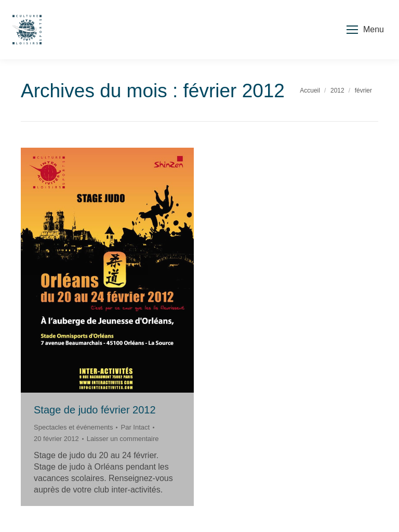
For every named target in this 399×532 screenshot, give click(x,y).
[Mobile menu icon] (365, 30)
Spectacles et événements (73, 427)
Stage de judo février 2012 (95, 410)
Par (135, 427)
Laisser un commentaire (123, 439)
